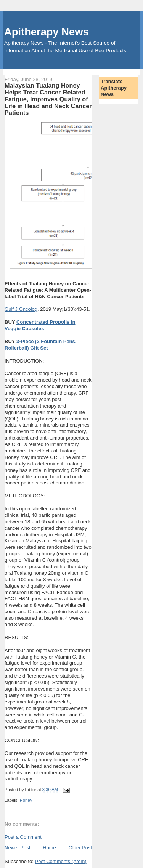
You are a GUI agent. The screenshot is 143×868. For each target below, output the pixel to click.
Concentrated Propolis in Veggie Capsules (40, 325)
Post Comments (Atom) (61, 861)
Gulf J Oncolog (21, 309)
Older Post (80, 848)
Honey (26, 800)
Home (49, 848)
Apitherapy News (46, 32)
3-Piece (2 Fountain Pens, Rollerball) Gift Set (40, 345)
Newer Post (17, 848)
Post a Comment (23, 837)
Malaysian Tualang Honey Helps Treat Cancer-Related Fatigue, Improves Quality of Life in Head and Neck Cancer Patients (48, 99)
